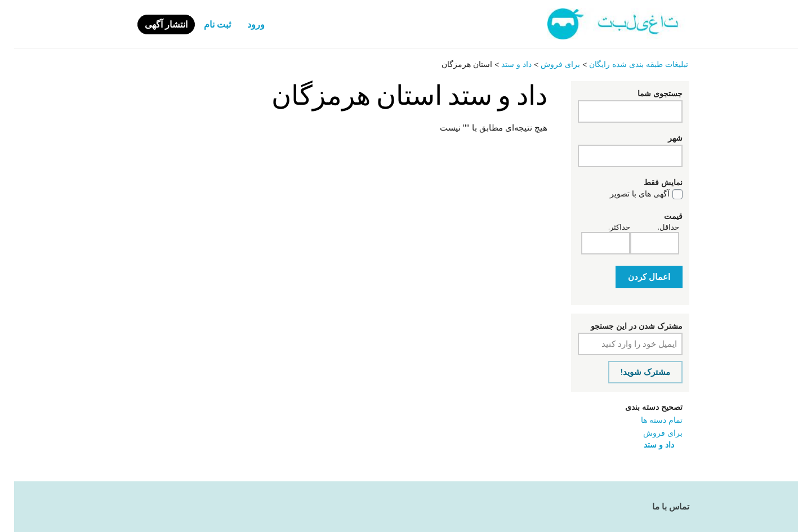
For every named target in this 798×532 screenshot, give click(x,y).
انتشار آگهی (152, 25)
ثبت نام (203, 25)
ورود (242, 25)
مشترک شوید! (631, 372)
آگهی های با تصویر (626, 194)
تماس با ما (657, 507)
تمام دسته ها (648, 420)
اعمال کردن (635, 277)
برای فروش (649, 433)
